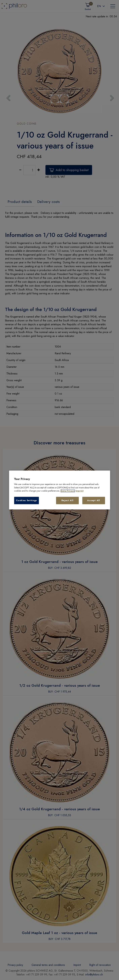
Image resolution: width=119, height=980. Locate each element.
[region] (60, 490)
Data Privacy (68, 491)
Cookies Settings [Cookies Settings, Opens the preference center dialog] (27, 500)
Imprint (80, 491)
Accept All (94, 500)
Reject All (67, 500)
